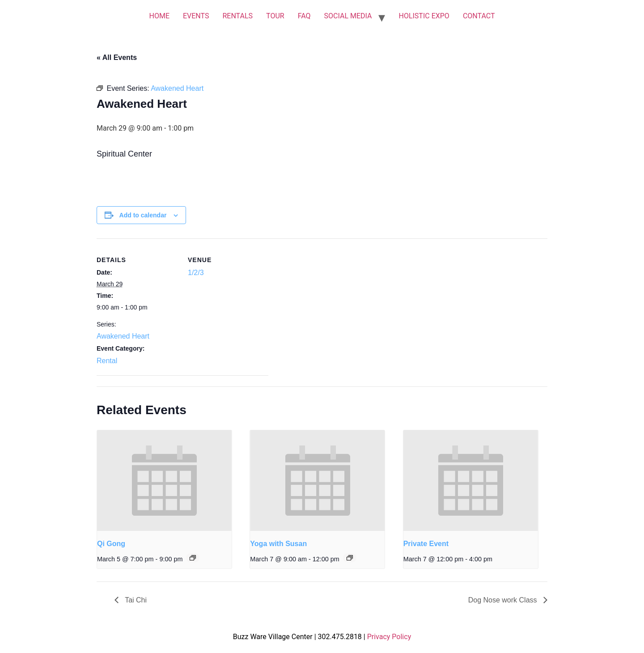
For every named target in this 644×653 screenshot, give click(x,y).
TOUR (275, 16)
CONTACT (479, 16)
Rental (107, 361)
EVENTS (196, 16)
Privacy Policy (389, 637)
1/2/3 (196, 273)
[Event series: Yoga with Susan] (350, 558)
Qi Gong (111, 544)
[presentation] (164, 481)
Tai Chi (135, 600)
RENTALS (237, 16)
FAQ (304, 16)
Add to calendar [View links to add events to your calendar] (143, 215)
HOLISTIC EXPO (424, 16)
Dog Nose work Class (504, 600)
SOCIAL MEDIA (348, 16)
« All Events (117, 57)
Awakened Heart (123, 336)
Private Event (426, 544)
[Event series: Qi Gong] (193, 558)
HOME (159, 16)
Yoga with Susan (278, 544)
